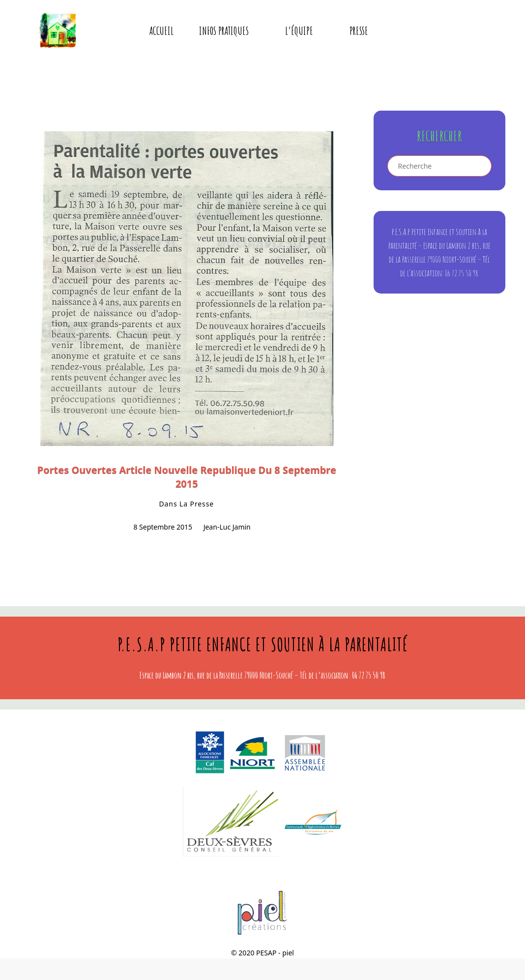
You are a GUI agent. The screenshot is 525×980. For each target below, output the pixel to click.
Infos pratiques (231, 31)
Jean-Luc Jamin (227, 527)
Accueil (161, 31)
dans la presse (186, 504)
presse (359, 31)
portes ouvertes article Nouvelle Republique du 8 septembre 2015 (187, 477)
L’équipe (306, 31)
